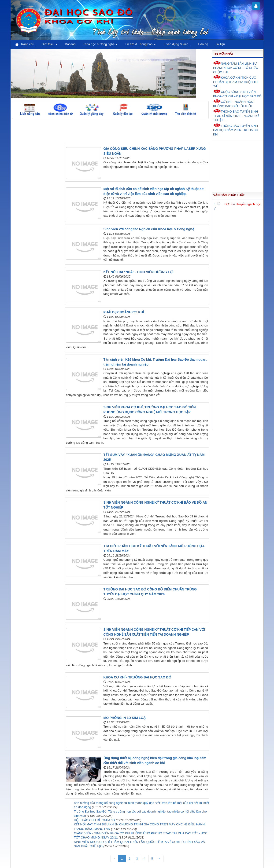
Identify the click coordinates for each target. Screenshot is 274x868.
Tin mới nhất (223, 54)
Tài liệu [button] (220, 44)
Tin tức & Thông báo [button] (140, 46)
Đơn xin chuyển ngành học (239, 204)
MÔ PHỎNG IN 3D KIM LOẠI (125, 718)
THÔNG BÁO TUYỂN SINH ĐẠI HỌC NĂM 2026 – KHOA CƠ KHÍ (236, 130)
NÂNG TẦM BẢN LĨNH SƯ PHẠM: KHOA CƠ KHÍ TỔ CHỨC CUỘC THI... (236, 68)
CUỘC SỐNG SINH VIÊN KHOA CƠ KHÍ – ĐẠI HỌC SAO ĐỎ (237, 94)
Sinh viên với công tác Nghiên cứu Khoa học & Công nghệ (149, 229)
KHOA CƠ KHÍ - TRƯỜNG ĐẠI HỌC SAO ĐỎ (137, 677)
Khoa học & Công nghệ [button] (100, 46)
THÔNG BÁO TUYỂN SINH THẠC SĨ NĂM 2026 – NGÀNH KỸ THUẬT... (236, 115)
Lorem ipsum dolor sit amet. (163, 60)
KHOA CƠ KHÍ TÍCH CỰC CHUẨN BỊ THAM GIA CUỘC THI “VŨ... (236, 82)
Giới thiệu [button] (50, 46)
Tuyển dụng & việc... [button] (177, 44)
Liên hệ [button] (203, 44)
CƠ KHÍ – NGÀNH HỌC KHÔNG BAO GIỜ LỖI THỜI (233, 104)
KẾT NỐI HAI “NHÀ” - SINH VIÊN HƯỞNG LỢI (139, 272)
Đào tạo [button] (70, 44)
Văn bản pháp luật (229, 195)
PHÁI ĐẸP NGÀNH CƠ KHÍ (124, 312)
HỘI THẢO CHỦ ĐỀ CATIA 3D (94, 820)
